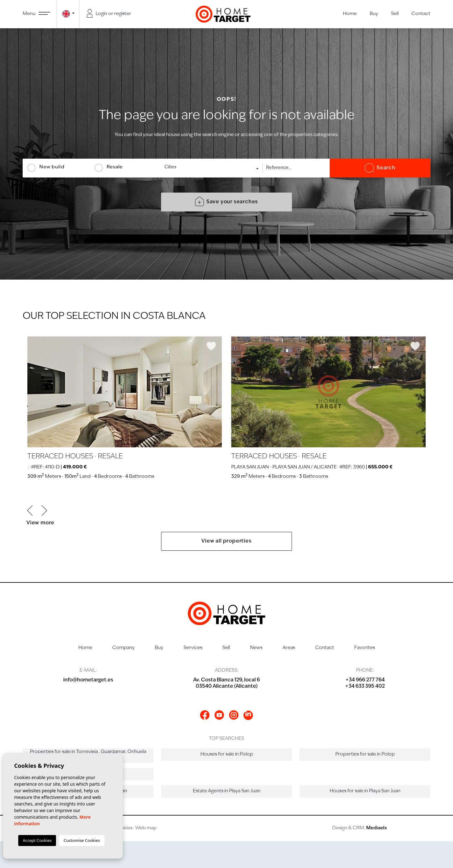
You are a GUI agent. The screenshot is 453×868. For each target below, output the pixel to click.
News (256, 648)
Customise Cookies (82, 840)
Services (193, 648)
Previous (30, 511)
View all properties (226, 541)
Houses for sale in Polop (227, 754)
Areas (289, 648)
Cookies (123, 828)
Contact (421, 14)
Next (44, 511)
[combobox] (212, 168)
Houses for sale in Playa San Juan (365, 791)
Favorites (365, 648)
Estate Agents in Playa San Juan (227, 791)
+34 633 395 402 (365, 686)
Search (380, 168)
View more (40, 523)
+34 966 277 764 (365, 680)
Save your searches (226, 201)
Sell (395, 14)
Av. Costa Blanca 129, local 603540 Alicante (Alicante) (226, 683)
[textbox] (214, 167)
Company (123, 648)
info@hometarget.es (88, 680)
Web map (146, 828)
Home (350, 14)
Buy (374, 14)
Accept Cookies (37, 840)
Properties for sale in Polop (365, 754)
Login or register (109, 13)
